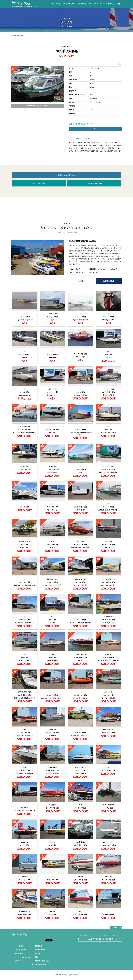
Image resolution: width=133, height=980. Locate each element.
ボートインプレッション (97, 4)
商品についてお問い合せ (67, 175)
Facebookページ (40, 964)
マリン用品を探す (69, 4)
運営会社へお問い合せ (42, 961)
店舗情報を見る (109, 281)
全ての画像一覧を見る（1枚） (38, 106)
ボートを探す (56, 4)
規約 (36, 957)
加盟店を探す (82, 4)
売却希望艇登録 (40, 950)
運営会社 (38, 953)
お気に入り (112, 4)
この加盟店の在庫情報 (94, 183)
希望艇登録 (38, 946)
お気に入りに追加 (39, 183)
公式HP (82, 281)
